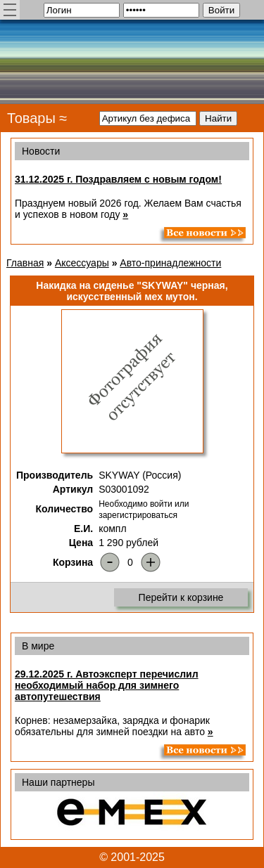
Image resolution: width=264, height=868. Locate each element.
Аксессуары (82, 263)
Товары (31, 118)
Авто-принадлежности (170, 263)
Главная (25, 263)
